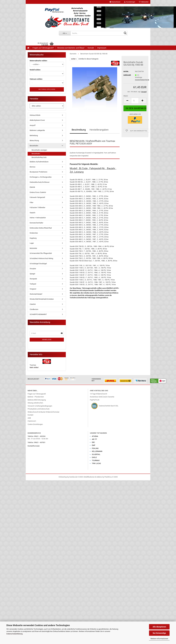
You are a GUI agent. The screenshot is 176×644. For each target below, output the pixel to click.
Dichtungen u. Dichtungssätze (41, 177)
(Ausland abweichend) (142, 80)
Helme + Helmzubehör (38, 218)
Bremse (33, 167)
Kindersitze (34, 233)
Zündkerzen (34, 309)
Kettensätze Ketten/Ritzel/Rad (41, 228)
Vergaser (33, 289)
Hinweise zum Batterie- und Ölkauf (71, 48)
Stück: (126, 96)
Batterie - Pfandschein (36, 397)
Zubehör (33, 304)
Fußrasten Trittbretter (37, 207)
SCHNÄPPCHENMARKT (38, 314)
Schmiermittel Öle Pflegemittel (41, 253)
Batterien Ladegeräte (37, 130)
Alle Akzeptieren (159, 627)
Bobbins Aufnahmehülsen (39, 162)
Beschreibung (79, 130)
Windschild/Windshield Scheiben (42, 299)
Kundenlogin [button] (130, 2)
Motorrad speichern (47, 89)
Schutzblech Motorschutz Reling (41, 258)
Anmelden (47, 340)
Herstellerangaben (99, 130)
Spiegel (32, 274)
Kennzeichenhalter (36, 223)
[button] (115, 2)
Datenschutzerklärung (14, 634)
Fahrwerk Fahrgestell (37, 197)
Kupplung (33, 238)
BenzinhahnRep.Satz (39, 157)
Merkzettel (144, 2)
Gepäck (33, 213)
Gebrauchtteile (35, 115)
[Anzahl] (135, 101)
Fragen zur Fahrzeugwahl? (43, 48)
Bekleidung (34, 135)
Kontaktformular (34, 446)
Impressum (102, 48)
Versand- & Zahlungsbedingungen (40, 406)
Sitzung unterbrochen (35, 403)
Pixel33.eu (108, 477)
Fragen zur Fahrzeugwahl (37, 394)
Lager (32, 243)
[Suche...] (65, 33)
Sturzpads (33, 279)
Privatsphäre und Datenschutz (39, 409)
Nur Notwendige (159, 633)
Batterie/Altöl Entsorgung (37, 400)
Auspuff (33, 125)
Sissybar (33, 269)
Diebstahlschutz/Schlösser (40, 182)
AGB (29, 418)
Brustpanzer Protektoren (38, 172)
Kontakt (91, 48)
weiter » (74, 59)
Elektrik (32, 187)
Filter (31, 202)
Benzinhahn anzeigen (39, 150)
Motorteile (33, 248)
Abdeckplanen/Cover (37, 120)
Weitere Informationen (159, 639)
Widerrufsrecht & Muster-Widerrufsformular (43, 412)
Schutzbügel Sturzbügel (38, 264)
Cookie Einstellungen (35, 424)
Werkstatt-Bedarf (36, 294)
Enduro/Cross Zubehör (38, 192)
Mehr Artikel (34, 367)
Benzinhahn (34, 146)
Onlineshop (63, 477)
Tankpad (33, 284)
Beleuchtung (34, 140)
